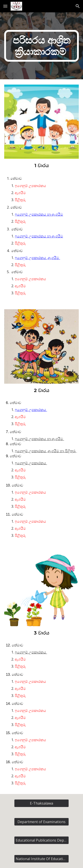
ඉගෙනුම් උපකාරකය (31, 410)
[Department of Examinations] (41, 822)
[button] (5, 6)
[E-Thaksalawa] (41, 803)
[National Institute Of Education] (41, 859)
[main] (42, 46)
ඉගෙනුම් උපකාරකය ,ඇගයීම (38, 258)
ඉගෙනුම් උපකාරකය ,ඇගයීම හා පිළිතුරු (46, 451)
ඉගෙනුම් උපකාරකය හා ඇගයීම (39, 214)
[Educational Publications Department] (41, 840)
